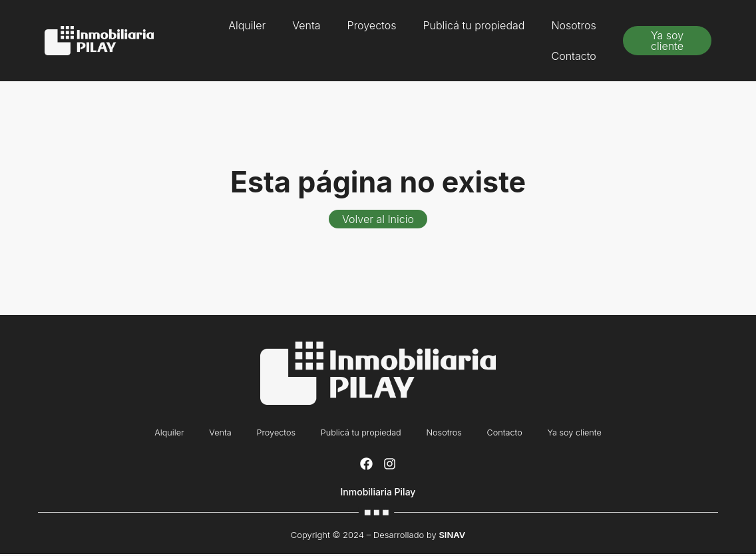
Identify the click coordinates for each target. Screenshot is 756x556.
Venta (306, 25)
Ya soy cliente (582, 433)
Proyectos (372, 25)
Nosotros (573, 25)
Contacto (574, 56)
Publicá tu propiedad (473, 25)
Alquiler (247, 25)
